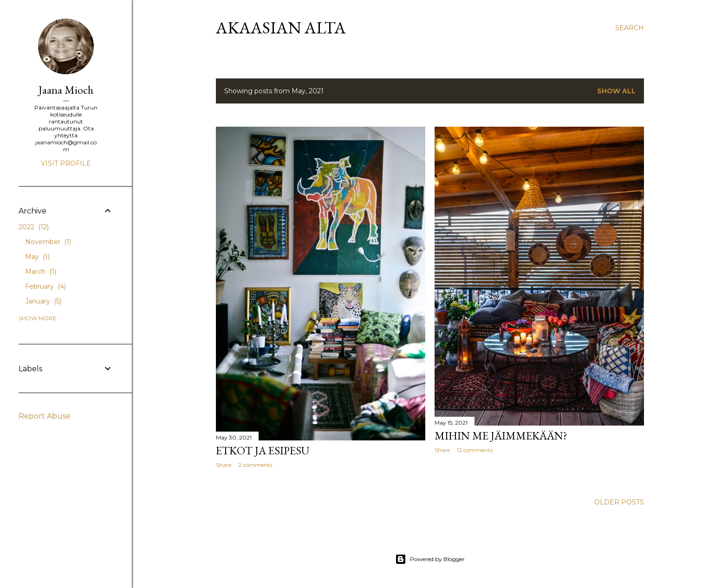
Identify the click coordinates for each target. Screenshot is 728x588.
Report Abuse (45, 416)
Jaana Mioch (66, 90)
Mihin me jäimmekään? (501, 436)
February (45, 286)
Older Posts (619, 502)
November (48, 242)
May (37, 257)
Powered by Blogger (430, 559)
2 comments (255, 465)
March (41, 271)
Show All (616, 91)
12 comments (475, 450)
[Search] (630, 28)
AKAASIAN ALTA (281, 28)
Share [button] (224, 465)
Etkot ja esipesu (263, 450)
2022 (34, 227)
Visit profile (66, 163)
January (43, 301)
